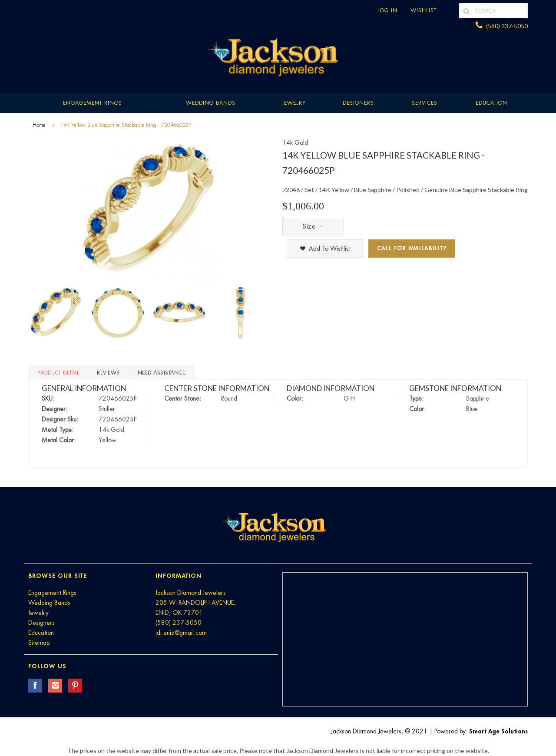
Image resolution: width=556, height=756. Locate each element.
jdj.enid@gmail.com (181, 633)
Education (41, 633)
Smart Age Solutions (498, 731)
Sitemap (39, 643)
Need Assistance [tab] (162, 373)
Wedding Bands (211, 103)
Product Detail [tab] (58, 373)
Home (39, 125)
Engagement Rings (93, 103)
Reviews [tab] (108, 373)
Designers (358, 103)
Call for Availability (412, 248)
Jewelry (294, 103)
